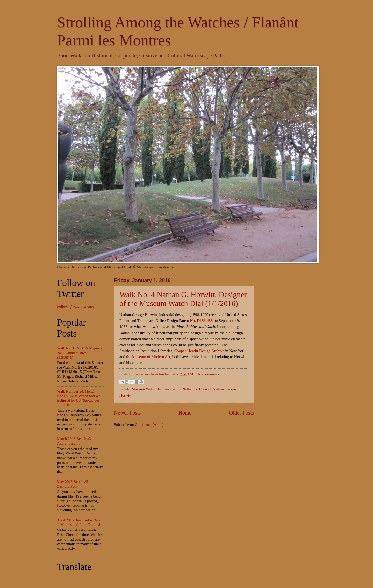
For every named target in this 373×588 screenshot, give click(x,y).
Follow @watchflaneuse (76, 306)
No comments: (209, 374)
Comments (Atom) (149, 425)
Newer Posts (127, 413)
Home (185, 413)
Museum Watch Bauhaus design (156, 389)
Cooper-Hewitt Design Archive (199, 351)
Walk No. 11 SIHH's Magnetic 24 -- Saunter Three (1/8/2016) (80, 353)
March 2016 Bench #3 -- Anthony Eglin (76, 441)
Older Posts (241, 413)
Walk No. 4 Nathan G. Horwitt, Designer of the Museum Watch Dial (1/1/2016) (183, 299)
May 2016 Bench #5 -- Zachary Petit (74, 484)
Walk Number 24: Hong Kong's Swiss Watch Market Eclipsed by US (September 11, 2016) (78, 398)
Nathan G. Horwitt (197, 389)
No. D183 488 (201, 321)
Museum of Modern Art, (152, 357)
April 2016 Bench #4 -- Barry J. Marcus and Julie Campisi (80, 522)
